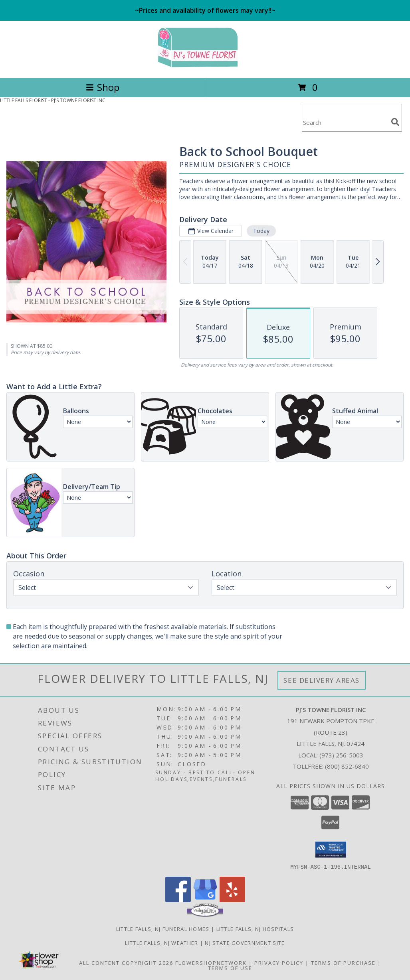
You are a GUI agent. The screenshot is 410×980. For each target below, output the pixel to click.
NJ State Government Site (245, 943)
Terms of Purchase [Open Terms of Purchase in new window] (343, 962)
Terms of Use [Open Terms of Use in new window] (230, 968)
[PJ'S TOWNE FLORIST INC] (205, 66)
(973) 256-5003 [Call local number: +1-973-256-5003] (341, 755)
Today (261, 231)
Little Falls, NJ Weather (161, 943)
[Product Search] (345, 123)
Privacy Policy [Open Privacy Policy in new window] (279, 962)
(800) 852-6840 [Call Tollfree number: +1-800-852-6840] (347, 766)
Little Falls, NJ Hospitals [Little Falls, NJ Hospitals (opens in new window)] (255, 929)
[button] (331, 850)
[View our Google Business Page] (205, 900)
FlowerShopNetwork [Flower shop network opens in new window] (211, 962)
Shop (103, 87)
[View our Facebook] (178, 900)
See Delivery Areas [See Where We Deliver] (322, 680)
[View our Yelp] (232, 900)
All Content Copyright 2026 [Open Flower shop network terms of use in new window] (126, 962)
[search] (395, 122)
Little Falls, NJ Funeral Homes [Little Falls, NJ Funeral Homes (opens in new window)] (163, 929)
